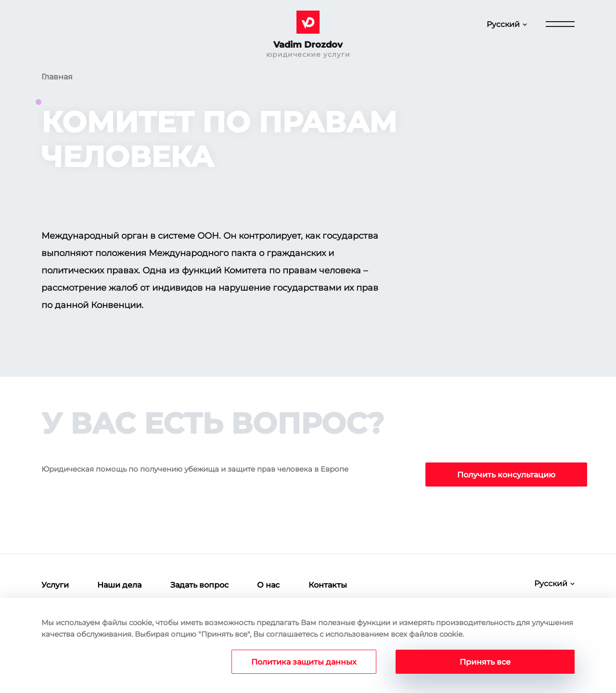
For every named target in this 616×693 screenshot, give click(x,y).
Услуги (55, 585)
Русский (503, 24)
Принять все (485, 662)
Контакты (328, 585)
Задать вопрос (199, 585)
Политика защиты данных (304, 662)
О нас (268, 585)
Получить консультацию (506, 475)
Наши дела (119, 585)
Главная (57, 77)
